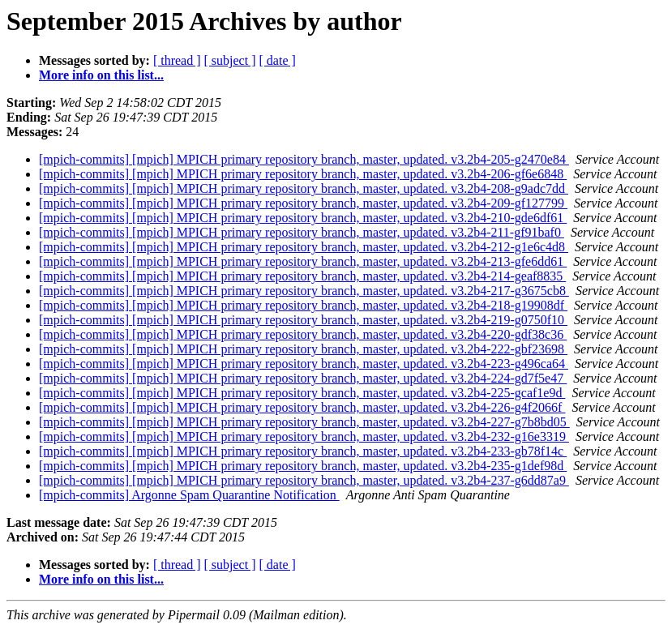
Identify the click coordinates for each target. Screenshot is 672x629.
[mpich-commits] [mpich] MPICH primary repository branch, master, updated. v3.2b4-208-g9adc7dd (304, 188)
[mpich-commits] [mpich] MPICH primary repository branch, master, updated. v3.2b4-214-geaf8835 (302, 276)
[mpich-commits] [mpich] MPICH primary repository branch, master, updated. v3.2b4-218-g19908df (303, 305)
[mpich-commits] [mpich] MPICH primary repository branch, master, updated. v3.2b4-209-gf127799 (303, 203)
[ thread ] (177, 60)
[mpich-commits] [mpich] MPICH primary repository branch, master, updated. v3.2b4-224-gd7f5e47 (303, 378)
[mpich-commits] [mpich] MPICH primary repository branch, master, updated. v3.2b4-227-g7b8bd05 (304, 422)
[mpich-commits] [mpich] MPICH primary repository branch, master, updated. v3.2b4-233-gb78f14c (303, 451)
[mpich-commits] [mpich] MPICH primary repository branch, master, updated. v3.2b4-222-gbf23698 (303, 349)
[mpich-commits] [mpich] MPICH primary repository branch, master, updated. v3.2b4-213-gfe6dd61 (303, 261)
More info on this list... (101, 75)
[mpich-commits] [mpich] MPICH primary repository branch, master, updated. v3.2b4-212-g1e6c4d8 (304, 247)
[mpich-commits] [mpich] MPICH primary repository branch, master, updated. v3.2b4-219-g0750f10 (303, 320)
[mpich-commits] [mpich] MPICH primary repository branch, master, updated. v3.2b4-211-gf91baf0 (302, 232)
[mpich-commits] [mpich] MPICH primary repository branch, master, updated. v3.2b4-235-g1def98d (303, 466)
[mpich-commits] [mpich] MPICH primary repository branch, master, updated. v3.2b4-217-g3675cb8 (304, 291)
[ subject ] (230, 60)
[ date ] (278, 60)
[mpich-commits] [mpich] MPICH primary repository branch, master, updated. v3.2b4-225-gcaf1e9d (302, 393)
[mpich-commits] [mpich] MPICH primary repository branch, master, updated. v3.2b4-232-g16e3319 (304, 436)
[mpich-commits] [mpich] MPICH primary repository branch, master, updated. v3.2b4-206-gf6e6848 (303, 174)
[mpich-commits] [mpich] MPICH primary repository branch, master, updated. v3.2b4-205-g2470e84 (304, 159)
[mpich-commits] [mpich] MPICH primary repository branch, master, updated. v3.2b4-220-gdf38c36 (303, 334)
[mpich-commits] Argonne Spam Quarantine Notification (189, 495)
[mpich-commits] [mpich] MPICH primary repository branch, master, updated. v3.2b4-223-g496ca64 (304, 364)
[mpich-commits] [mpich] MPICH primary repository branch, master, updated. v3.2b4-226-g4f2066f (302, 407)
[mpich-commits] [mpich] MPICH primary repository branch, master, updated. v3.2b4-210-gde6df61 (303, 218)
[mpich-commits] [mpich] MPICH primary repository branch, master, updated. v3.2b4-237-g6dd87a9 (304, 480)
